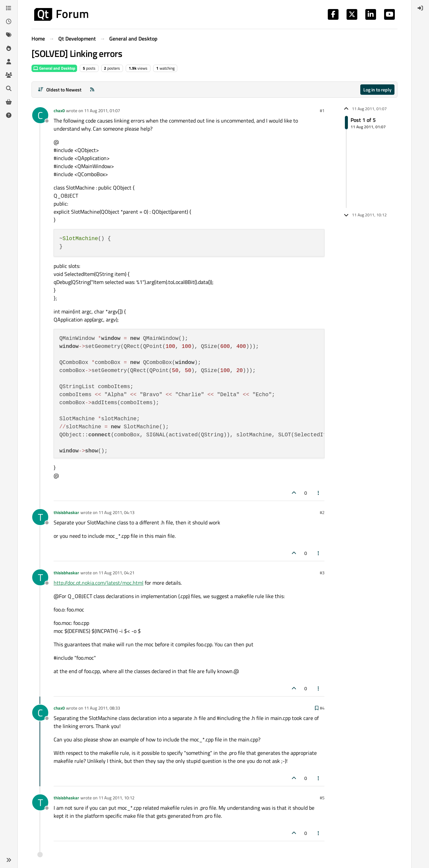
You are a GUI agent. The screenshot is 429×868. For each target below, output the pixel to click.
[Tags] (9, 35)
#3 (322, 573)
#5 (322, 798)
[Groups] (9, 75)
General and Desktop (54, 68)
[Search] (9, 88)
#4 (322, 708)
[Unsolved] (9, 115)
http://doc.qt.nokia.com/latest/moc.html (99, 583)
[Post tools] (319, 493)
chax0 (59, 111)
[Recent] (9, 21)
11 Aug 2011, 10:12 (116, 798)
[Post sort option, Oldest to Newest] (59, 90)
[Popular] (9, 48)
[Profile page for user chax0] (40, 115)
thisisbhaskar (66, 512)
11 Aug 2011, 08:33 (102, 708)
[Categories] (9, 8)
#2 (322, 512)
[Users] (9, 62)
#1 (322, 111)
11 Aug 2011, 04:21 (116, 573)
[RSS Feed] (92, 90)
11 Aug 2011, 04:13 (116, 512)
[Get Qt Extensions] (9, 102)
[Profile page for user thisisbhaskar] (40, 517)
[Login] (420, 8)
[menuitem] (420, 8)
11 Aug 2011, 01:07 (102, 111)
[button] (9, 860)
